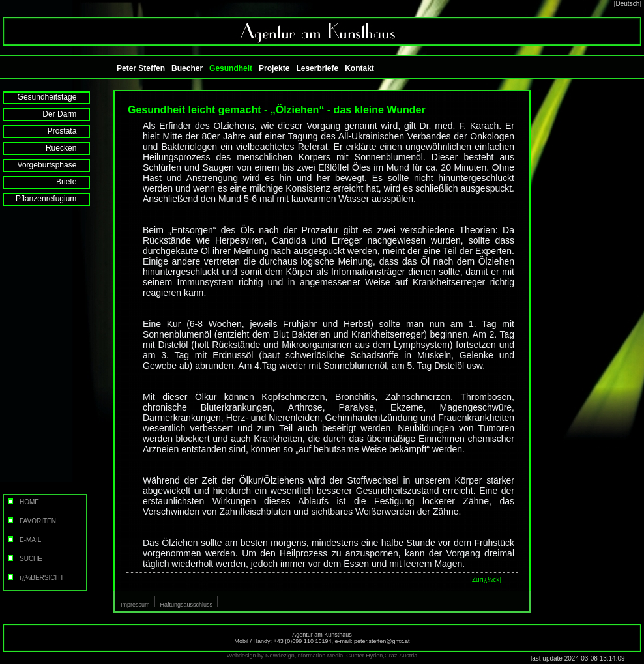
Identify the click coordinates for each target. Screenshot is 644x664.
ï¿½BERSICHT (35, 578)
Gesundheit (231, 68)
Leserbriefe (317, 68)
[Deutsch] (628, 4)
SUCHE (24, 559)
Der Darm (68, 114)
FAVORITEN (31, 521)
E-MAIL (23, 540)
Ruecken (70, 148)
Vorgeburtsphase (56, 165)
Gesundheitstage (56, 97)
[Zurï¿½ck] (486, 580)
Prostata (71, 131)
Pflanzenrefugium (55, 199)
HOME (22, 502)
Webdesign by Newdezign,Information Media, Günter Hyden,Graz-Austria (322, 656)
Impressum (135, 605)
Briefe (75, 182)
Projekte (274, 68)
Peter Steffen (141, 68)
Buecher (187, 68)
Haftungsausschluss (187, 605)
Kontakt (359, 68)
